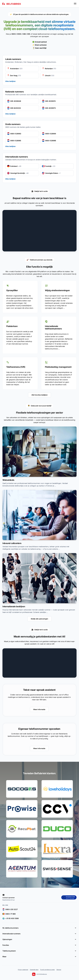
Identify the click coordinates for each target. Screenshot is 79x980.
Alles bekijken (10, 81)
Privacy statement (23, 970)
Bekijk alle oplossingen (39, 619)
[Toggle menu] (75, 4)
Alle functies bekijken (40, 395)
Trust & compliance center (47, 970)
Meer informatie (39, 709)
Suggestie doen (34, 970)
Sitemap (59, 970)
